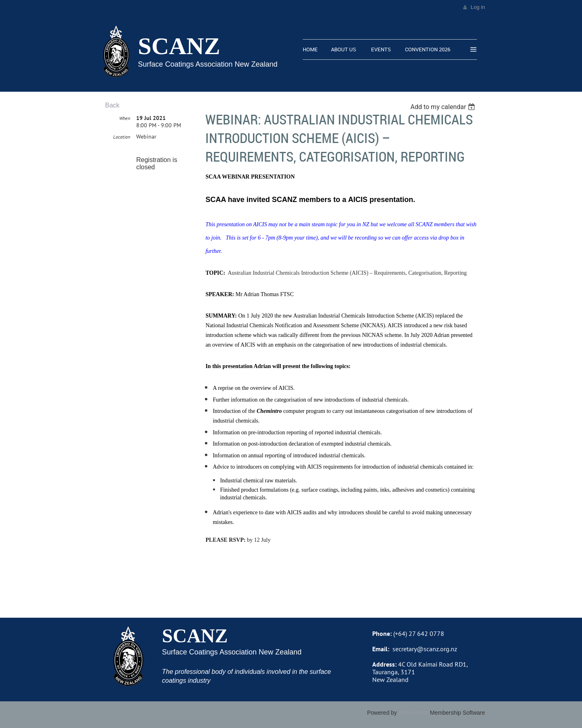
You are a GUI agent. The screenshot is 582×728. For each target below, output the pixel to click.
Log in (478, 7)
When (125, 118)
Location (122, 137)
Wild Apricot (413, 713)
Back (112, 105)
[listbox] (444, 107)
